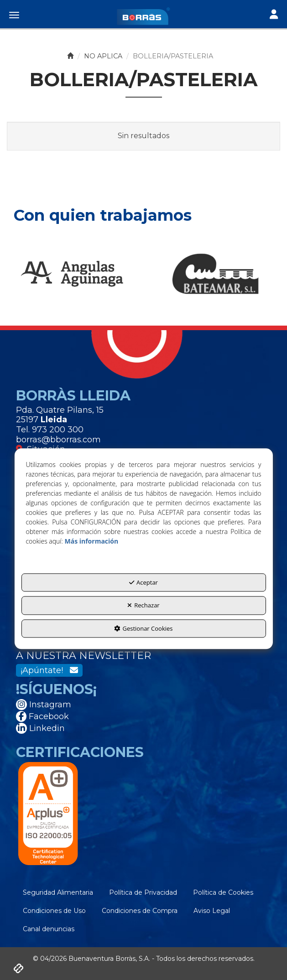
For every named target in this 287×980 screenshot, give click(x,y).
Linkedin (40, 728)
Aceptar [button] (143, 582)
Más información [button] (91, 541)
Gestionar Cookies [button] (143, 628)
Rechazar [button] (143, 606)
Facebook (42, 716)
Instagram (44, 705)
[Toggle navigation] (274, 15)
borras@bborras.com (58, 440)
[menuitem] (58, 892)
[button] (143, 16)
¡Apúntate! (49, 670)
